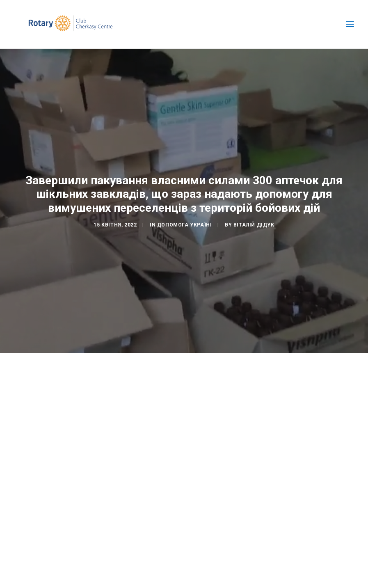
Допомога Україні (185, 224)
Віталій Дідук (254, 224)
